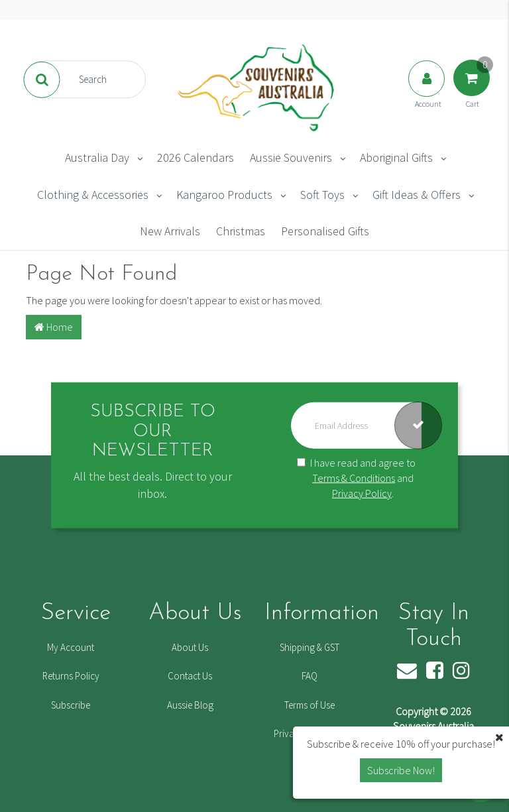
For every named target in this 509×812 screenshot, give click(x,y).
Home (54, 327)
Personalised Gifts (325, 231)
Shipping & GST (310, 647)
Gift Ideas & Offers (417, 195)
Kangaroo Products (224, 195)
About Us (190, 647)
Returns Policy (71, 676)
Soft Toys (322, 195)
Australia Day (97, 157)
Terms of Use (310, 705)
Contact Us (190, 676)
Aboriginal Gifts (396, 157)
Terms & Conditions (354, 478)
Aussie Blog (190, 705)
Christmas (241, 231)
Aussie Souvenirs (291, 157)
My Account (71, 647)
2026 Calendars (196, 157)
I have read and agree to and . (356, 478)
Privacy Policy (362, 493)
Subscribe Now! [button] (401, 770)
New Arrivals (170, 231)
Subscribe (71, 705)
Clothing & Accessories (93, 195)
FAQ (310, 676)
